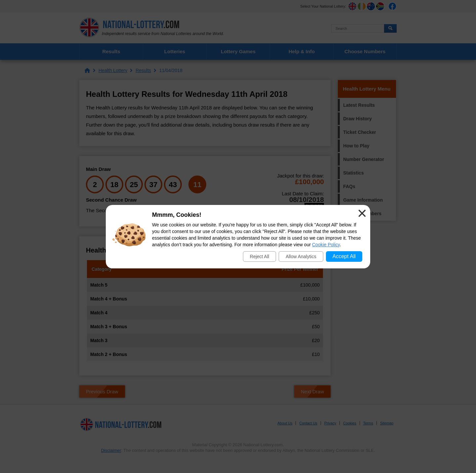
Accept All (344, 256)
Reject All (259, 256)
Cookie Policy (326, 245)
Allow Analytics (301, 256)
